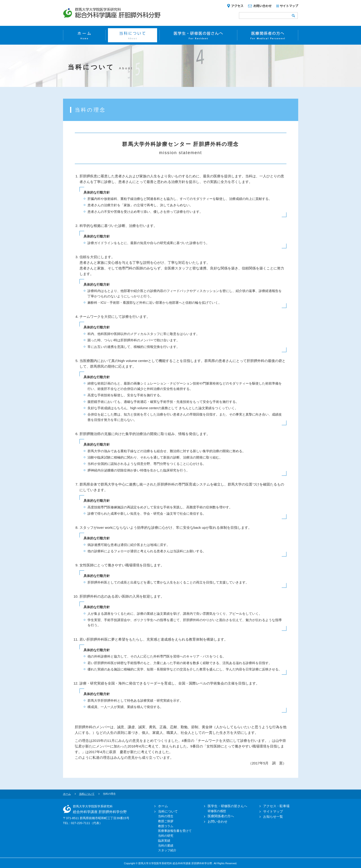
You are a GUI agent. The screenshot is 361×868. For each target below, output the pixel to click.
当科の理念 (166, 816)
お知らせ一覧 (271, 817)
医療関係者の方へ (219, 816)
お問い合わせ (215, 821)
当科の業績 (166, 846)
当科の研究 (166, 836)
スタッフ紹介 (167, 850)
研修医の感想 (217, 811)
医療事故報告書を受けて (175, 831)
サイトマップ (271, 811)
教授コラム (166, 826)
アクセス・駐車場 (274, 806)
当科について (87, 794)
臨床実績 (164, 841)
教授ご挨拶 (166, 821)
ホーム (67, 794)
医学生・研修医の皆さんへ (225, 806)
